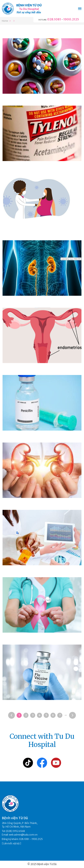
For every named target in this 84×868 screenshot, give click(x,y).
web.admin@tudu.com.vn (23, 835)
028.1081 (54, 19)
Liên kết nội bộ (12, 844)
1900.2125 (71, 19)
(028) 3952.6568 (15, 831)
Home (5, 21)
